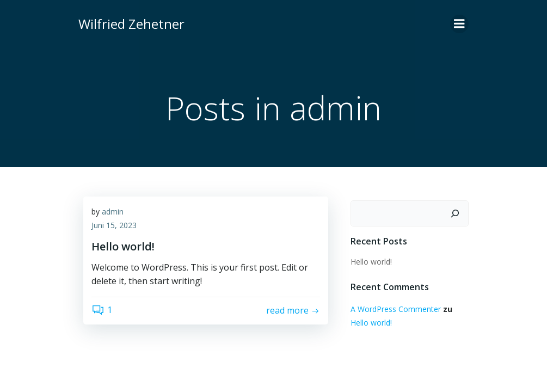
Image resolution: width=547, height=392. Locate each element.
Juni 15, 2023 (114, 226)
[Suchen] (456, 213)
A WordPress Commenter (395, 308)
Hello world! (371, 261)
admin (113, 212)
